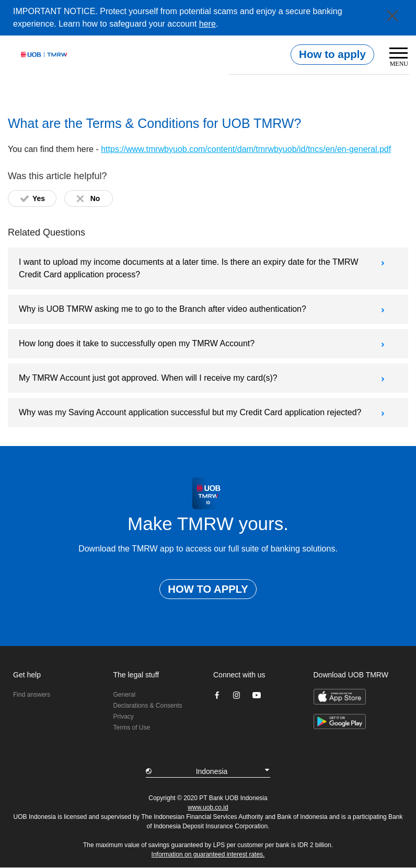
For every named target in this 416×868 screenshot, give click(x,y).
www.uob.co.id (208, 807)
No (95, 198)
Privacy (124, 717)
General (125, 695)
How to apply (332, 54)
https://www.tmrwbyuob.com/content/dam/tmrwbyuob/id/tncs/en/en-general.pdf (246, 149)
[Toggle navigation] (396, 59)
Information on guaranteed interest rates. (208, 854)
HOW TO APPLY (208, 589)
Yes (39, 198)
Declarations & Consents (148, 706)
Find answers (32, 695)
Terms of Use (132, 728)
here (207, 24)
